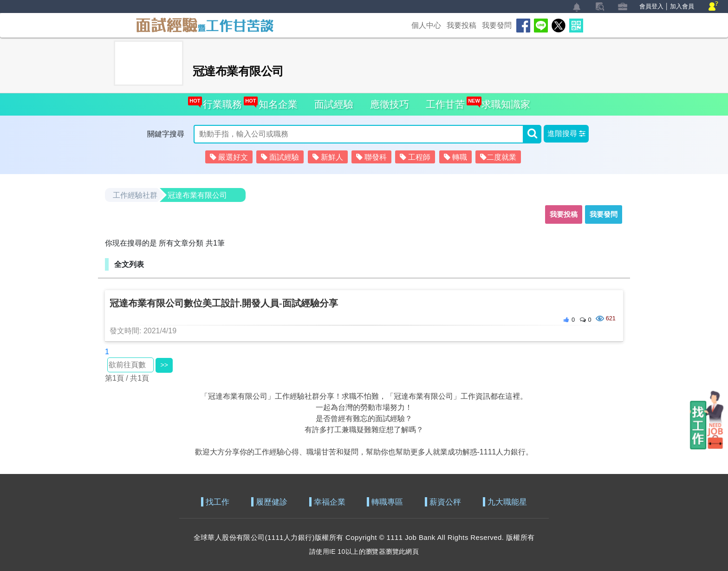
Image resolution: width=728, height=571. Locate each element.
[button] (566, 134)
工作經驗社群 (135, 195)
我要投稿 (461, 25)
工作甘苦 (445, 104)
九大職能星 (507, 502)
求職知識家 (503, 101)
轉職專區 (387, 502)
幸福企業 (330, 502)
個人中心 (426, 25)
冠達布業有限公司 (197, 195)
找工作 (218, 502)
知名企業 (276, 101)
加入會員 (682, 6)
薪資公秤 (445, 502)
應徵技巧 (390, 104)
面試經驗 (334, 104)
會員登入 (651, 6)
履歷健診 (272, 502)
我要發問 (497, 25)
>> (164, 365)
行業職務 (220, 101)
